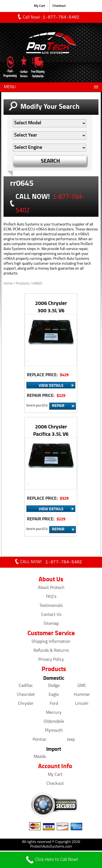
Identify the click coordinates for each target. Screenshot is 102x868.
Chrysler (26, 705)
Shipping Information (51, 643)
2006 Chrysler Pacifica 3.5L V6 (51, 431)
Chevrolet (26, 696)
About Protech (51, 589)
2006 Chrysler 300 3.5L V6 (51, 307)
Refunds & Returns (51, 652)
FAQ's (51, 598)
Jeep (71, 741)
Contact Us (51, 616)
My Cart (39, 6)
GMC (82, 687)
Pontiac (40, 741)
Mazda (40, 758)
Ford (54, 705)
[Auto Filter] (50, 124)
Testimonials (51, 607)
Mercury (54, 714)
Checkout (59, 6)
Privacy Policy (51, 661)
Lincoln (82, 705)
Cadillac (26, 687)
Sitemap (51, 625)
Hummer (82, 696)
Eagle (54, 696)
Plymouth (54, 732)
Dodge (54, 687)
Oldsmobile (54, 723)
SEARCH (50, 161)
